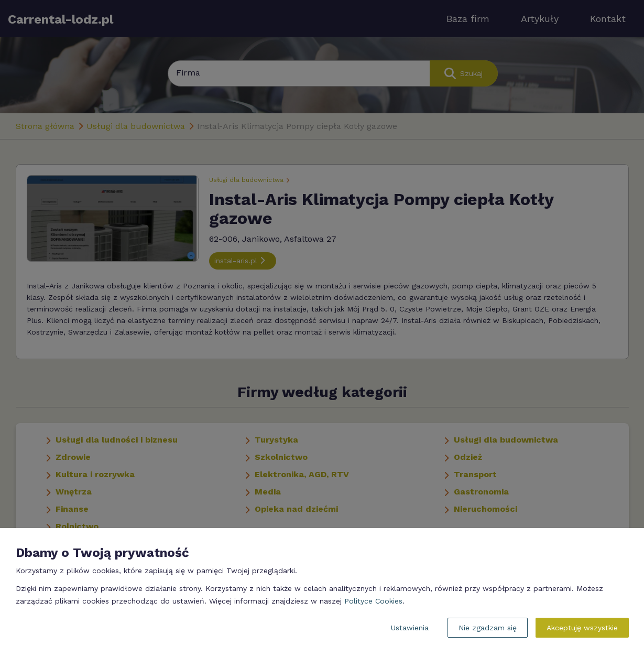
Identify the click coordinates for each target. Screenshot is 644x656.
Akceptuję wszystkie (582, 628)
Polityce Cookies (373, 601)
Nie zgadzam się (488, 628)
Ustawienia (410, 628)
